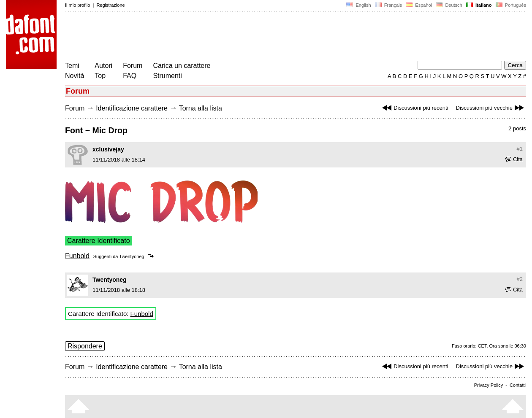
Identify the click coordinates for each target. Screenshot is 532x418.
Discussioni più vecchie (491, 108)
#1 (520, 149)
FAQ (130, 76)
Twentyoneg (132, 256)
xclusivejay (108, 149)
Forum (133, 66)
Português (510, 5)
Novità (75, 76)
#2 (520, 279)
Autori (103, 66)
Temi (72, 66)
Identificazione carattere (132, 108)
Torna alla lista (201, 108)
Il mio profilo (77, 5)
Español (419, 5)
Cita (514, 159)
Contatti (518, 385)
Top (100, 76)
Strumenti (167, 76)
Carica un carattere (182, 66)
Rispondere (85, 346)
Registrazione (110, 5)
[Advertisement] (219, 37)
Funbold (77, 256)
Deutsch (449, 5)
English (358, 5)
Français (388, 5)
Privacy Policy (489, 385)
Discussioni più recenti (414, 108)
